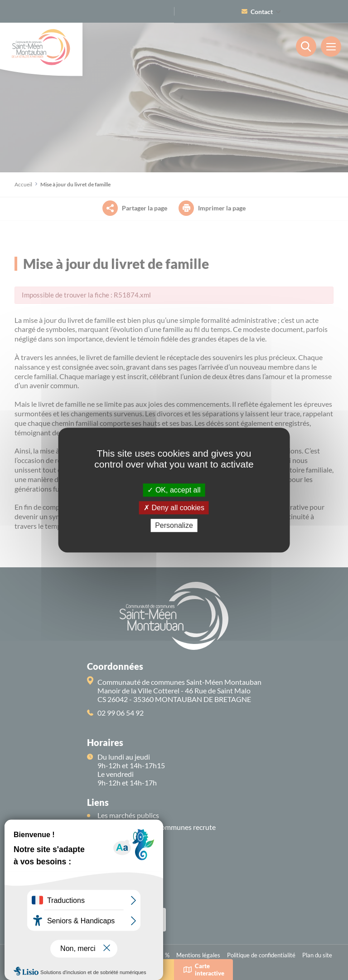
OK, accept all (174, 490)
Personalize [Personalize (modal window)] (174, 525)
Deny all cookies (174, 508)
